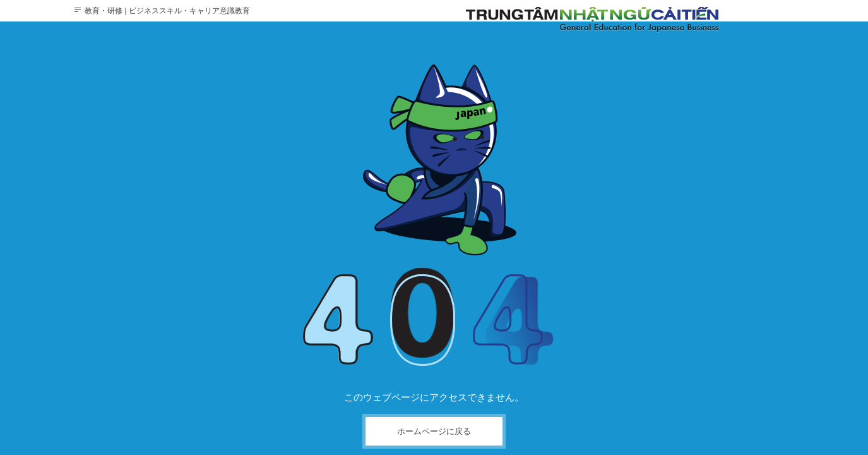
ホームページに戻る (434, 431)
